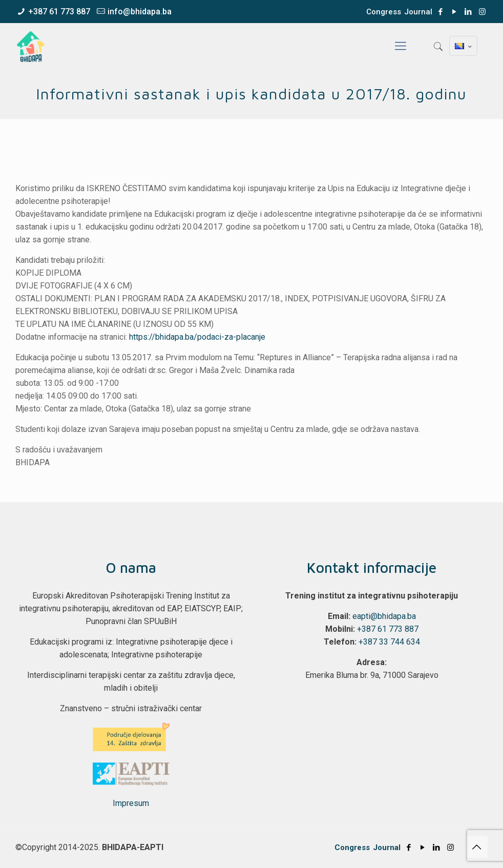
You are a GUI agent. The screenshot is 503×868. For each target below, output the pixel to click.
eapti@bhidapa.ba (384, 616)
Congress (384, 12)
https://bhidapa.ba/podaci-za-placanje (197, 337)
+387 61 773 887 (59, 12)
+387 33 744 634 (389, 642)
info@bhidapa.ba (140, 12)
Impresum (131, 803)
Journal (418, 12)
